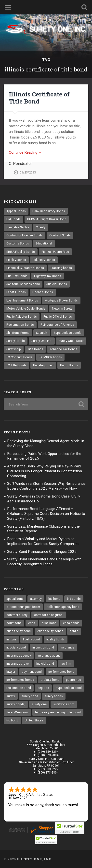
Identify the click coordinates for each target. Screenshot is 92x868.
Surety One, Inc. (35, 859)
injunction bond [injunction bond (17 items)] (43, 648)
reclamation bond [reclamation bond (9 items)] (19, 688)
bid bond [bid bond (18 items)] (54, 599)
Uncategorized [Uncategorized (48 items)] (43, 365)
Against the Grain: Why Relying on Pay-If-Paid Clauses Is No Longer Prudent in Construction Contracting (45, 471)
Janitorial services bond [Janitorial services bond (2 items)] (23, 284)
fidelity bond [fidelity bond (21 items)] (31, 639)
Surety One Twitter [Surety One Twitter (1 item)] (71, 341)
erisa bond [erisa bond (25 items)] (49, 623)
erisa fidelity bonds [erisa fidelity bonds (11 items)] (50, 631)
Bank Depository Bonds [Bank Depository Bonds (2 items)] (49, 211)
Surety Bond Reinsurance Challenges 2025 (42, 552)
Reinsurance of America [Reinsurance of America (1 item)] (57, 325)
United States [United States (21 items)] (34, 720)
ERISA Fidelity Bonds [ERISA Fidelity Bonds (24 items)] (21, 252)
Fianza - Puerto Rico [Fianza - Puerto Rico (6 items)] (55, 252)
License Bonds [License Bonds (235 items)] (43, 292)
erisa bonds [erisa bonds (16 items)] (71, 623)
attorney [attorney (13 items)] (36, 599)
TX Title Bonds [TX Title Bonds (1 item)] (16, 365)
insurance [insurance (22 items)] (67, 648)
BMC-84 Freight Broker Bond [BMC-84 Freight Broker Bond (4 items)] (47, 219)
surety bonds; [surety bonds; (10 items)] (16, 704)
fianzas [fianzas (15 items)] (11, 639)
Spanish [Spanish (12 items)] (42, 333)
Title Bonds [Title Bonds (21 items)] (35, 349)
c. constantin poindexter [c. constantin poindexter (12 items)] (23, 607)
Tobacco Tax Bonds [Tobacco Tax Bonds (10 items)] (64, 349)
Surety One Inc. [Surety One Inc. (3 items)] (42, 341)
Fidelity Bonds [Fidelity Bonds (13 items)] (16, 260)
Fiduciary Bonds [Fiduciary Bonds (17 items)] (44, 260)
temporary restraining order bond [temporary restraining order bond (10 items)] (58, 712)
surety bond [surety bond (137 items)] (30, 696)
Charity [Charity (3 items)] (41, 227)
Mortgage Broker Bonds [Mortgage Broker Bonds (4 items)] (61, 301)
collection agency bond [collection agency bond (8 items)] (63, 607)
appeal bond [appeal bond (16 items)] (15, 599)
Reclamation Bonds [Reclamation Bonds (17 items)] (20, 325)
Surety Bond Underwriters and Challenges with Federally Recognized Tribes (44, 562)
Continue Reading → (25, 152)
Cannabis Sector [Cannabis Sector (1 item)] (18, 227)
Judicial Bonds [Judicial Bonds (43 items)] (57, 284)
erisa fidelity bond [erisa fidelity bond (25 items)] (19, 631)
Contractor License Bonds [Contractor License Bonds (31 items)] (25, 235)
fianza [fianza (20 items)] (74, 631)
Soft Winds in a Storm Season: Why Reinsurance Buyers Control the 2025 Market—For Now (46, 486)
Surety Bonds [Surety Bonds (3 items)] (16, 341)
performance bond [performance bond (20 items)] (61, 672)
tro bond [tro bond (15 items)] (12, 720)
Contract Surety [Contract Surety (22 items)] (60, 235)
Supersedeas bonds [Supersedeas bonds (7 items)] (68, 333)
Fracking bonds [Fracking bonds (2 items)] (61, 268)
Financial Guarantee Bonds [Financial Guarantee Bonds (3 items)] (25, 268)
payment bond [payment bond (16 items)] (32, 672)
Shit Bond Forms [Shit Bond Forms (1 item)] (18, 333)
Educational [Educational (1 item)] (44, 243)
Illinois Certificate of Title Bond (39, 98)
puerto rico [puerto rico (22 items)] (74, 680)
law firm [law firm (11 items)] (66, 664)
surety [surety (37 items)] (11, 696)
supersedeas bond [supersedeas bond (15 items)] (69, 688)
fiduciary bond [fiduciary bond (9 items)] (16, 648)
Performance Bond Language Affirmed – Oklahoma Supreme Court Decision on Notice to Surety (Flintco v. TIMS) (46, 514)
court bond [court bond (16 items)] (14, 623)
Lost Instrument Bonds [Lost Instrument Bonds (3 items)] (22, 301)
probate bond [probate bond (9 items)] (50, 680)
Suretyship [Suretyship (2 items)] (14, 349)
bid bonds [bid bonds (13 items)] (74, 599)
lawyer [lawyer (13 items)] (11, 672)
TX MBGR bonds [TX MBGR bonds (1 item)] (50, 357)
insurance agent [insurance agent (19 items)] (49, 656)
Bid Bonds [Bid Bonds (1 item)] (13, 219)
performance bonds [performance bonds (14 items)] (20, 680)
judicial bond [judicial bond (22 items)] (45, 664)
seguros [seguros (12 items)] (43, 688)
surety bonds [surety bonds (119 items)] (54, 696)
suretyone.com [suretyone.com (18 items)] (64, 704)
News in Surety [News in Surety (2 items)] (62, 309)
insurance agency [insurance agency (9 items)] (19, 656)
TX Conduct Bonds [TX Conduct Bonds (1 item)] (19, 357)
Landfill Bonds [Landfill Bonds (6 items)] (16, 292)
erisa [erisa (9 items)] (32, 623)
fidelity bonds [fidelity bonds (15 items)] (56, 639)
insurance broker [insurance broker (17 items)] (18, 664)
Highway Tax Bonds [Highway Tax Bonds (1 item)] (48, 276)
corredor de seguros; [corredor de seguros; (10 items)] (49, 615)
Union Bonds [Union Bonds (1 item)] (69, 365)
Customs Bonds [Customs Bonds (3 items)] (18, 243)
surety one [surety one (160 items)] (39, 704)
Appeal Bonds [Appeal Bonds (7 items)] (16, 211)
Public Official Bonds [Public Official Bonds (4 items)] (58, 317)
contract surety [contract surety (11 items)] (17, 615)
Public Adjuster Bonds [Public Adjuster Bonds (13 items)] (22, 317)
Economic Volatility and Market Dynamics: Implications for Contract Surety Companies (43, 541)
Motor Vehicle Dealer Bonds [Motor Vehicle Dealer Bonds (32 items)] (26, 309)
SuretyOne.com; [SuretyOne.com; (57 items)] (17, 712)
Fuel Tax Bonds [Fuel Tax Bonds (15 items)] (17, 276)
